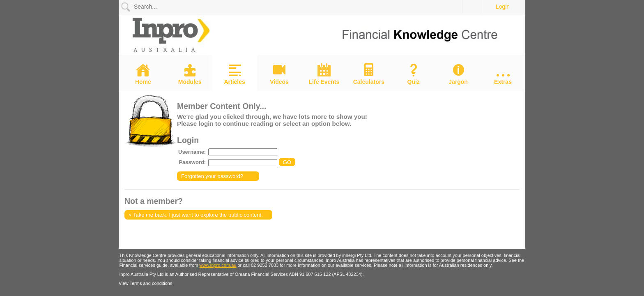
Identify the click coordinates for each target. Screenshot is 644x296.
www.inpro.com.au (218, 265)
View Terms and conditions (145, 283)
